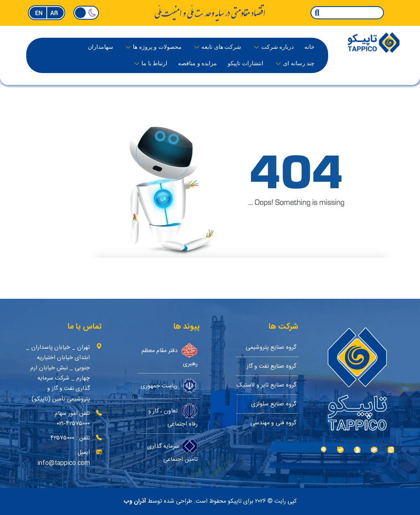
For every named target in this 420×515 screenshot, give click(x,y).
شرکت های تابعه (221, 47)
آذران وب (135, 501)
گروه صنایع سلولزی (274, 404)
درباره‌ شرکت (278, 47)
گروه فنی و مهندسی (273, 423)
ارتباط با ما (154, 63)
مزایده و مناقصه (197, 63)
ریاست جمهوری (169, 386)
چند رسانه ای (299, 63)
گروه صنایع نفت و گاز (271, 366)
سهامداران (100, 47)
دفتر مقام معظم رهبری (170, 356)
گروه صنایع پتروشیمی (271, 347)
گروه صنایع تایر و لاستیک (266, 385)
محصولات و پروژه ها (157, 47)
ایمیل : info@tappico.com (64, 458)
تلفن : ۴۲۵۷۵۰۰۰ (70, 438)
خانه (309, 47)
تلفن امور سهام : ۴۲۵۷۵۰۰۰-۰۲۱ (71, 419)
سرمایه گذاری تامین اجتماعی (172, 451)
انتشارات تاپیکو (245, 63)
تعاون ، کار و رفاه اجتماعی (173, 416)
